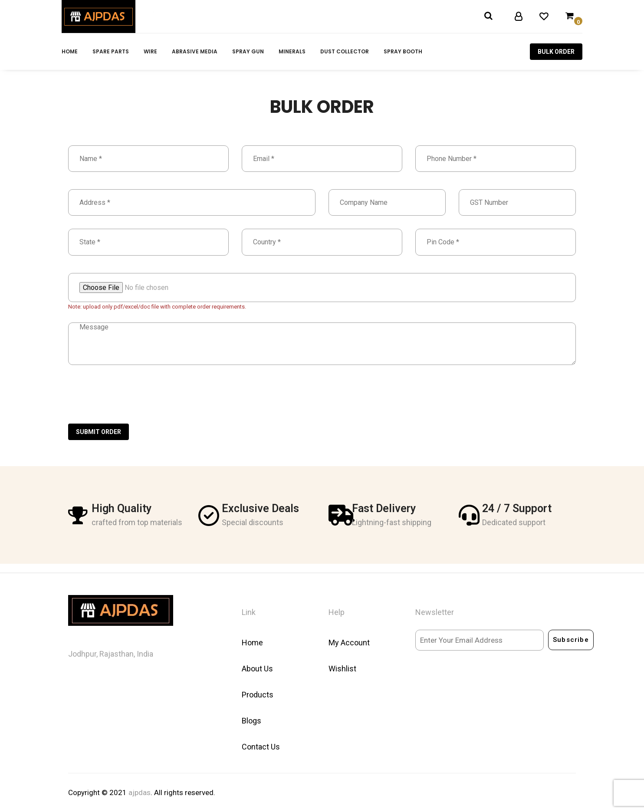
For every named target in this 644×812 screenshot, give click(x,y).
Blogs (251, 721)
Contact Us (261, 747)
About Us (257, 669)
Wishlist (342, 669)
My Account (349, 643)
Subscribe (571, 640)
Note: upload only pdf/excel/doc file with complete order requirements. (157, 307)
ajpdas (140, 792)
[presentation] (134, 402)
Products (258, 695)
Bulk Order (556, 52)
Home (252, 643)
